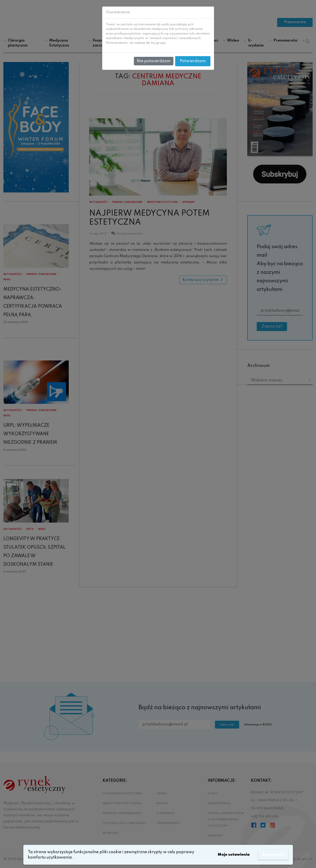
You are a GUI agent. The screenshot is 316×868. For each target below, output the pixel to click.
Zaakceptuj (272, 855)
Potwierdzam (193, 61)
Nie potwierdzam (154, 61)
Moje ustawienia (231, 855)
